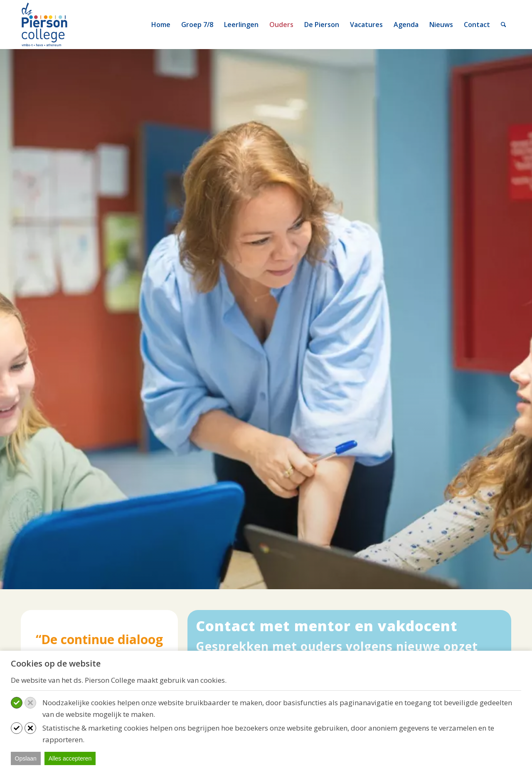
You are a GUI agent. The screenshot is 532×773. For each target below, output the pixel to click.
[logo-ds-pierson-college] (46, 25)
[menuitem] (161, 25)
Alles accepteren (70, 758)
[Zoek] (504, 25)
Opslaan (26, 758)
